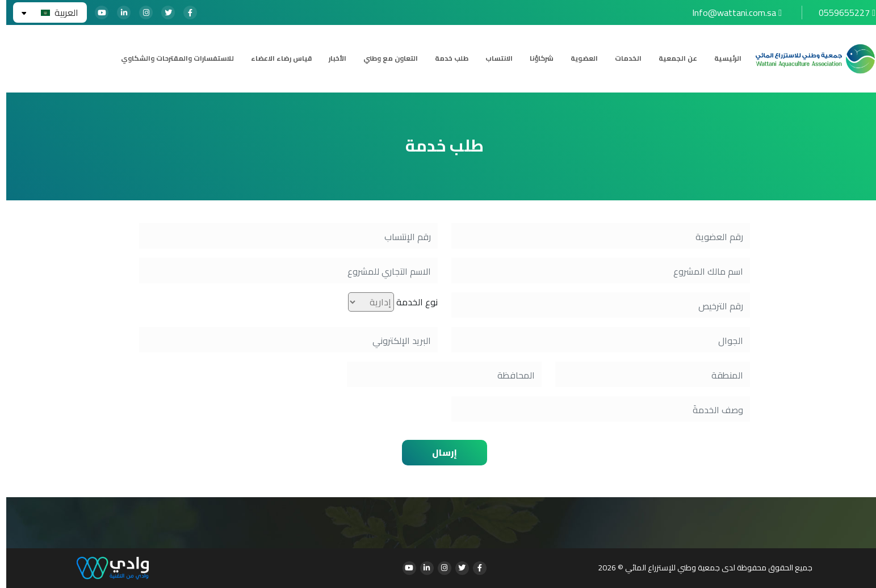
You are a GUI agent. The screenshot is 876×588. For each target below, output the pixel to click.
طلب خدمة (445, 58)
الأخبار (331, 58)
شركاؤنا (535, 58)
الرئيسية (722, 58)
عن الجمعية (672, 58)
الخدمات (622, 58)
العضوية (578, 58)
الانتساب (493, 58)
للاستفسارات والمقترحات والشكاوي (171, 58)
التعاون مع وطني (384, 58)
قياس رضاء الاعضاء (275, 58)
